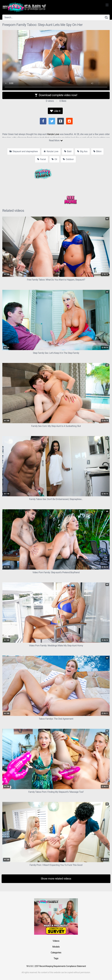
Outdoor (68, 159)
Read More (56, 140)
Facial (41, 159)
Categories (56, 953)
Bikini (97, 151)
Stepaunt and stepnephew (24, 151)
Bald (68, 151)
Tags (56, 958)
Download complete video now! (56, 95)
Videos (56, 941)
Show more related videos (56, 879)
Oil (54, 159)
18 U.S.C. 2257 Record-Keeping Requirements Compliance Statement (56, 966)
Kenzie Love (53, 134)
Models (56, 947)
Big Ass (82, 151)
